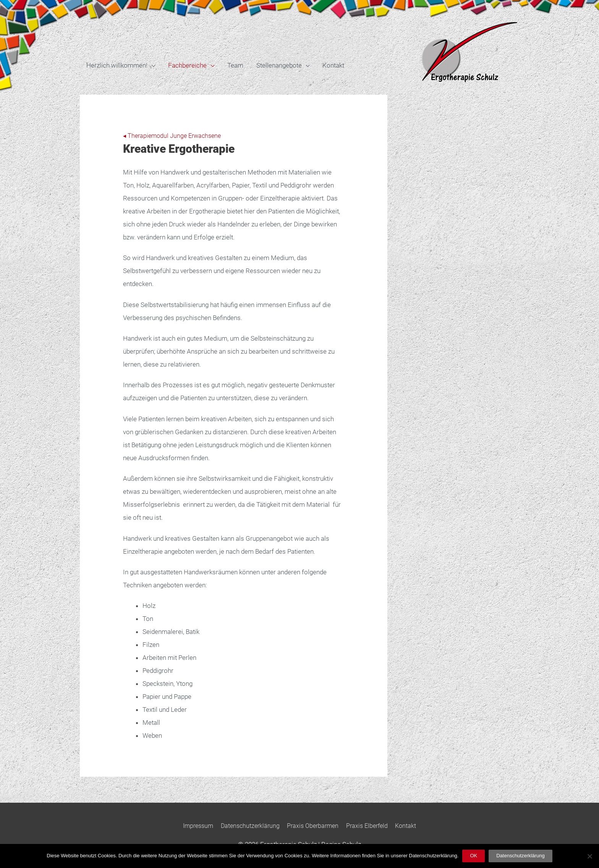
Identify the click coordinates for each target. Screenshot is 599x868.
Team (235, 65)
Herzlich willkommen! (117, 65)
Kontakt (333, 65)
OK (474, 856)
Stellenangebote (279, 65)
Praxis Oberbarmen (314, 826)
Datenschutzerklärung (248, 826)
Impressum (193, 826)
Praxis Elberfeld (371, 826)
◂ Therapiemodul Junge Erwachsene (175, 136)
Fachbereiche (187, 65)
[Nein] (589, 856)
